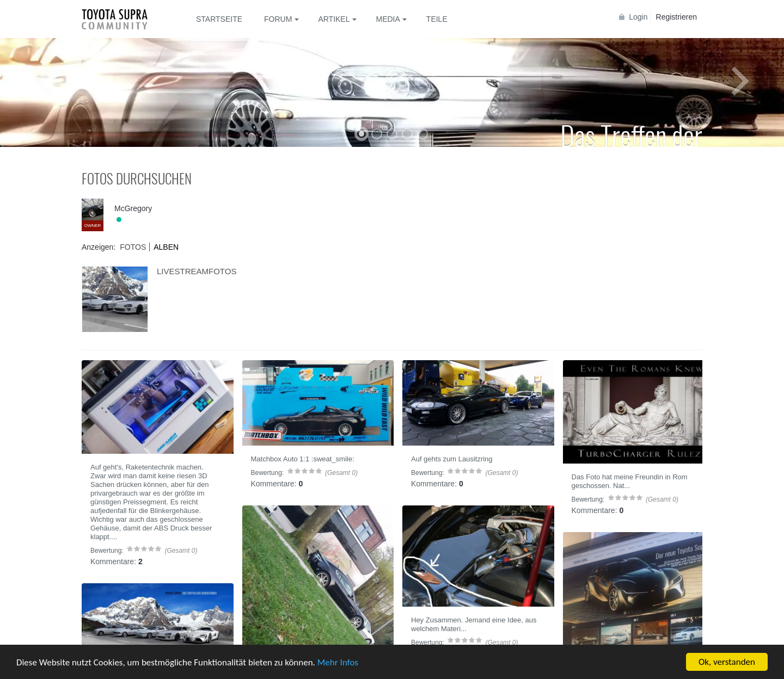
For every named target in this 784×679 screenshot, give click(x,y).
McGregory (133, 208)
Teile (437, 19)
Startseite (219, 19)
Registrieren (676, 17)
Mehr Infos (338, 662)
